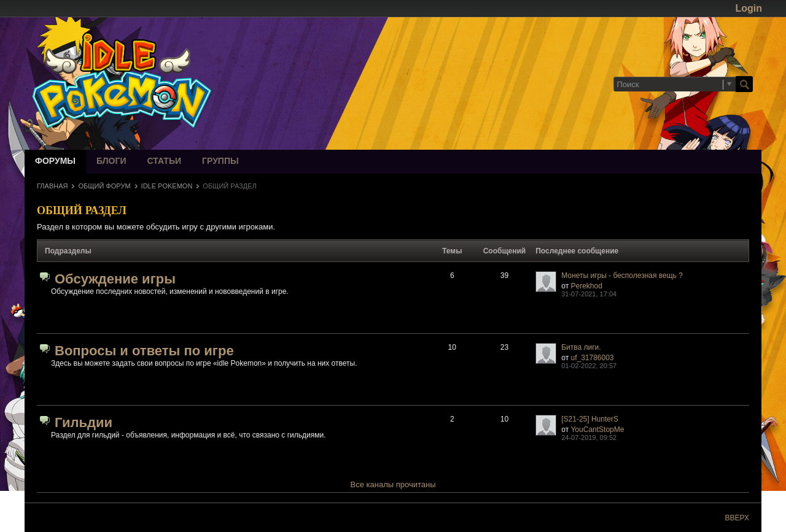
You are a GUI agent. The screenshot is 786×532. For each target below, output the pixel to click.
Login (749, 8)
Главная (52, 186)
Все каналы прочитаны (393, 484)
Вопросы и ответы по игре (144, 351)
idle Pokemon (167, 186)
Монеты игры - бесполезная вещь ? (622, 276)
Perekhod (586, 286)
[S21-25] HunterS (590, 419)
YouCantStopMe (597, 430)
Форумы (55, 162)
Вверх (737, 518)
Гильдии (84, 422)
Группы (220, 162)
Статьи (165, 162)
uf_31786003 (592, 358)
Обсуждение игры (115, 279)
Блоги (111, 162)
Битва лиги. (581, 347)
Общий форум (104, 186)
